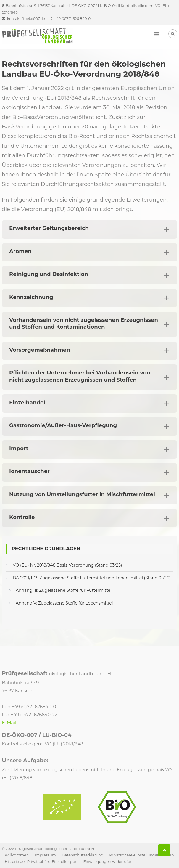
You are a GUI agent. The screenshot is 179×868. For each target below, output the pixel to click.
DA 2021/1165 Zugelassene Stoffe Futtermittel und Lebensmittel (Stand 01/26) (92, 578)
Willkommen (17, 855)
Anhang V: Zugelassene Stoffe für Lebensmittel (64, 603)
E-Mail (9, 722)
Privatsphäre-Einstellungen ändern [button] (141, 855)
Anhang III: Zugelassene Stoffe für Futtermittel (64, 590)
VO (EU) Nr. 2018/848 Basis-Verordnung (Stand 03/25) (67, 565)
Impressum (45, 855)
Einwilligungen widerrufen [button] (108, 862)
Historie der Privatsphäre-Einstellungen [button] (41, 862)
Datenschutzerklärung (83, 855)
